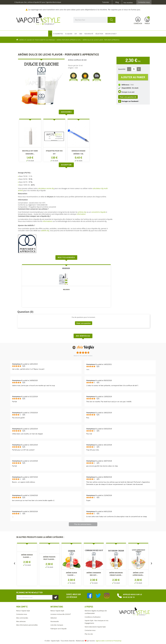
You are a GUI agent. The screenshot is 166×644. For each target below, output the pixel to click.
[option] (30, 141)
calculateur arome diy (46, 188)
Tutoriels (106, 2)
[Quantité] (134, 69)
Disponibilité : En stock (130, 88)
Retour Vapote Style (23, 611)
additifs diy (45, 231)
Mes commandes (22, 618)
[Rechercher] (94, 20)
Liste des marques (57, 625)
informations (48, 221)
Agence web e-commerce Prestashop (109, 641)
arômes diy (82, 212)
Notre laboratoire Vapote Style (95, 627)
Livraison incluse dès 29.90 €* (61, 614)
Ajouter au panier (133, 77)
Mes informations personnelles (27, 625)
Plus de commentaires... (83, 524)
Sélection (54, 618)
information (81, 214)
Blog (117, 2)
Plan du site (89, 634)
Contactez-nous (144, 2)
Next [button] (152, 564)
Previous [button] (15, 564)
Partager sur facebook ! (130, 101)
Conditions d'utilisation (93, 617)
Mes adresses (21, 621)
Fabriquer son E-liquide (58, 629)
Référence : (126, 85)
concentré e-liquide (99, 212)
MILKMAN (66, 290)
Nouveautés (55, 621)
